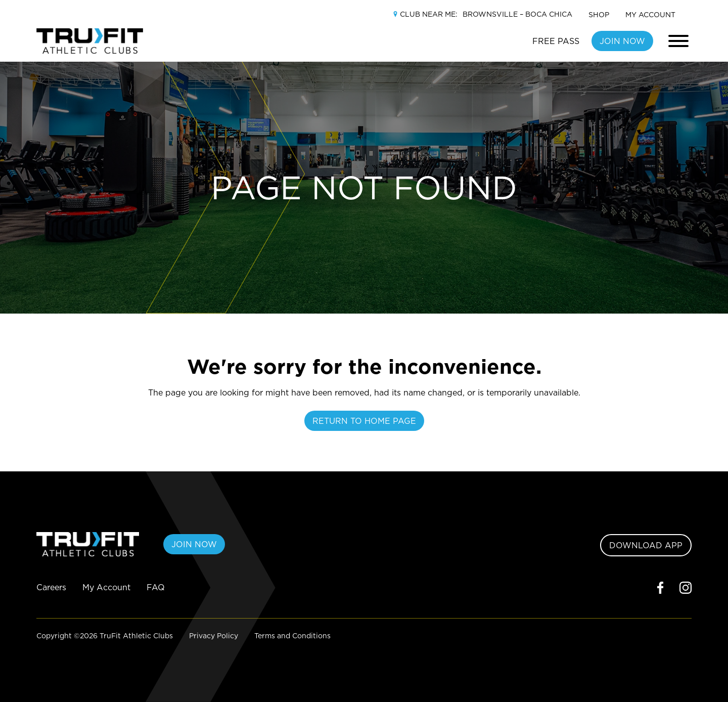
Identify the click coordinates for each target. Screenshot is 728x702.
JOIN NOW (622, 41)
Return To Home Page (364, 421)
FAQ (156, 587)
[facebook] (660, 587)
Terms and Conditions (292, 636)
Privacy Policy (214, 636)
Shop (599, 15)
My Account (650, 15)
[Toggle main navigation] (678, 41)
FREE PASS (556, 41)
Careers (51, 587)
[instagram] (686, 587)
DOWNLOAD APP (646, 545)
